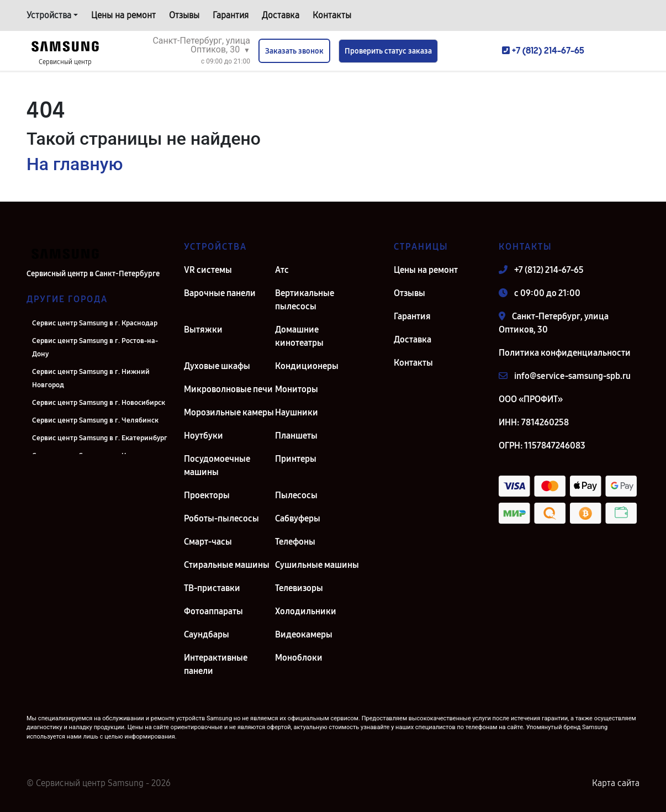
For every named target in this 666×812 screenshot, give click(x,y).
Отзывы (184, 15)
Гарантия (231, 15)
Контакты (332, 15)
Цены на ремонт (123, 15)
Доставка (281, 15)
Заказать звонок (294, 51)
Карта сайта (616, 783)
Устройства (49, 15)
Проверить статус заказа (388, 51)
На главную (75, 164)
